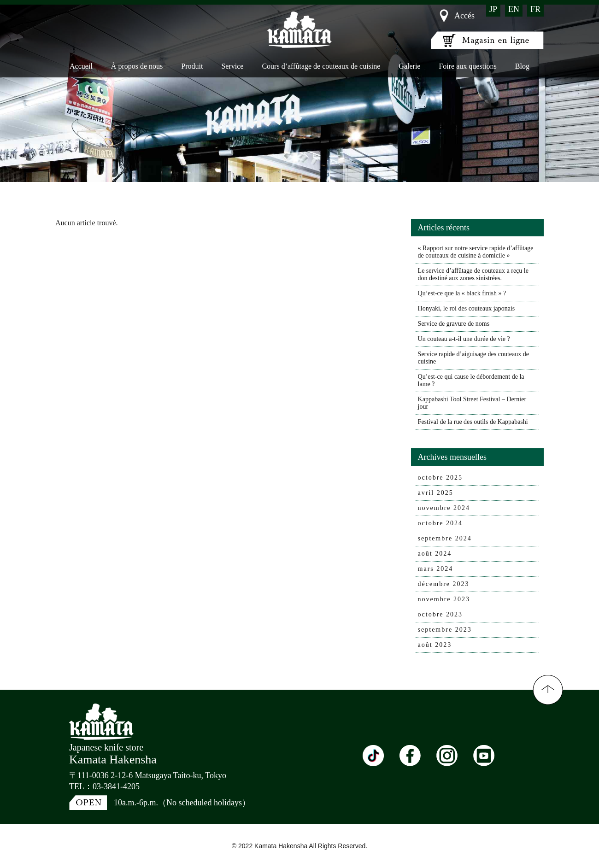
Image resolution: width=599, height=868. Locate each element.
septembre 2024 (445, 538)
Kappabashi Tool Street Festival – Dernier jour (472, 403)
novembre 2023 (444, 599)
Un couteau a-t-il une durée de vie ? (464, 339)
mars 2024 (436, 569)
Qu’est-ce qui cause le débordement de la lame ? (471, 380)
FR (535, 9)
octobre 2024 (440, 523)
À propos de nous (137, 66)
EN (514, 9)
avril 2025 (436, 493)
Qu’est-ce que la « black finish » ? (462, 293)
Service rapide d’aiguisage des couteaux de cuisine (473, 358)
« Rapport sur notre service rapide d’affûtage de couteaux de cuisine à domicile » (476, 252)
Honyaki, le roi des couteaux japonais (467, 308)
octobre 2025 (440, 478)
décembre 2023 (444, 584)
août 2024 (435, 554)
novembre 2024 (444, 508)
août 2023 (435, 645)
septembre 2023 (445, 630)
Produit (192, 66)
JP (493, 9)
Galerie (409, 66)
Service (232, 66)
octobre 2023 (440, 614)
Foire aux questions (467, 66)
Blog (522, 66)
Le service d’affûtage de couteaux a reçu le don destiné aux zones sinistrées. (473, 274)
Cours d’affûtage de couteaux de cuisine (321, 66)
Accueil (81, 66)
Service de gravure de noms (454, 324)
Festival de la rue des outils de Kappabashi (473, 422)
